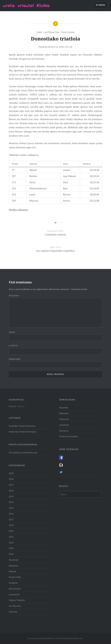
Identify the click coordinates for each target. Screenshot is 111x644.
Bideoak (13, 571)
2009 (39, 32)
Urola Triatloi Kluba (26, 5)
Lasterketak (51, 32)
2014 (11, 502)
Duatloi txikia (15, 577)
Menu (102, 5)
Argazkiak (64, 407)
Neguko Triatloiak (17, 600)
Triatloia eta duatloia (68, 436)
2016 (11, 514)
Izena (13, 332)
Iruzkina (14, 296)
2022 (11, 543)
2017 (11, 519)
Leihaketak (64, 425)
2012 (11, 491)
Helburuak (64, 419)
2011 (11, 485)
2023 (11, 548)
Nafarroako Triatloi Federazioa (23, 432)
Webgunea (15, 359)
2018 (11, 525)
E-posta (14, 346)
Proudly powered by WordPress (41, 638)
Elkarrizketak (15, 589)
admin (52, 47)
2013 (11, 496)
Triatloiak (68, 32)
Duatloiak (13, 583)
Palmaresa (64, 431)
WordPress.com (76, 638)
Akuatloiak (14, 560)
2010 (11, 479)
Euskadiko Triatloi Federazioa (22, 426)
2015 (11, 508)
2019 (11, 531)
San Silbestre (15, 606)
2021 (11, 537)
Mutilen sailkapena (18, 210)
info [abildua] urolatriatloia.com (23, 452)
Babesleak (64, 413)
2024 (11, 554)
